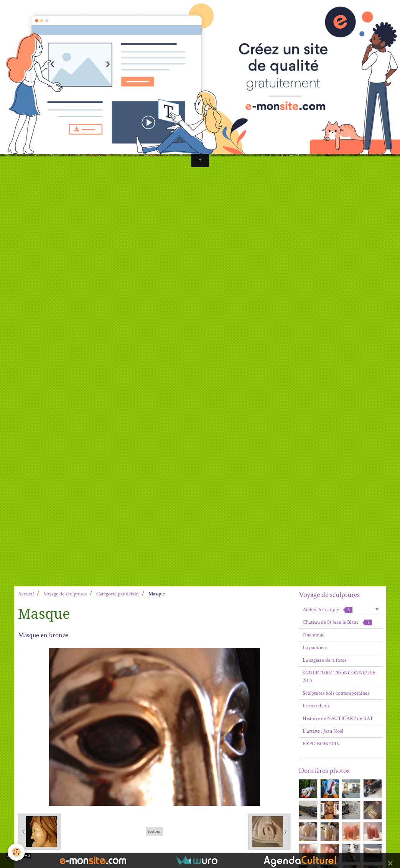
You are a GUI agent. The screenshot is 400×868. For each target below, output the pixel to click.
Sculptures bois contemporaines (336, 693)
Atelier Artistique (328, 610)
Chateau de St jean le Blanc (337, 622)
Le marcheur (316, 706)
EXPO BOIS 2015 (321, 744)
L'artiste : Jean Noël (323, 731)
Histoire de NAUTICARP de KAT (338, 718)
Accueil (26, 594)
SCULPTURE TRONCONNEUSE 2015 (339, 677)
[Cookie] (16, 852)
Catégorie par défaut (118, 594)
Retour (154, 831)
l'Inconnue (314, 635)
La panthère (315, 648)
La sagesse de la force (325, 660)
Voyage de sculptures (65, 594)
